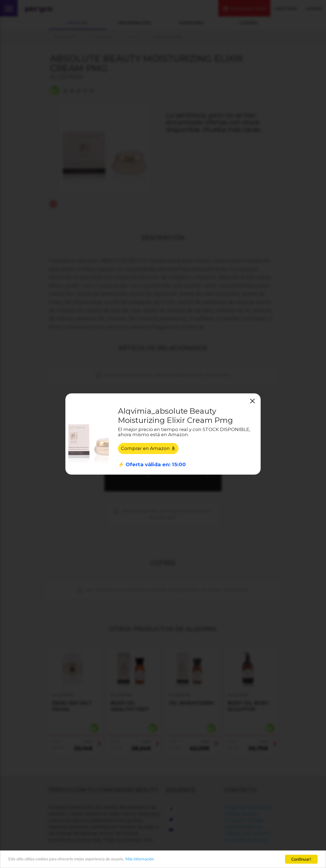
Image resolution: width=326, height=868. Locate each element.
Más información (154, 859)
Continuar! (301, 859)
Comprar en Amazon (148, 449)
